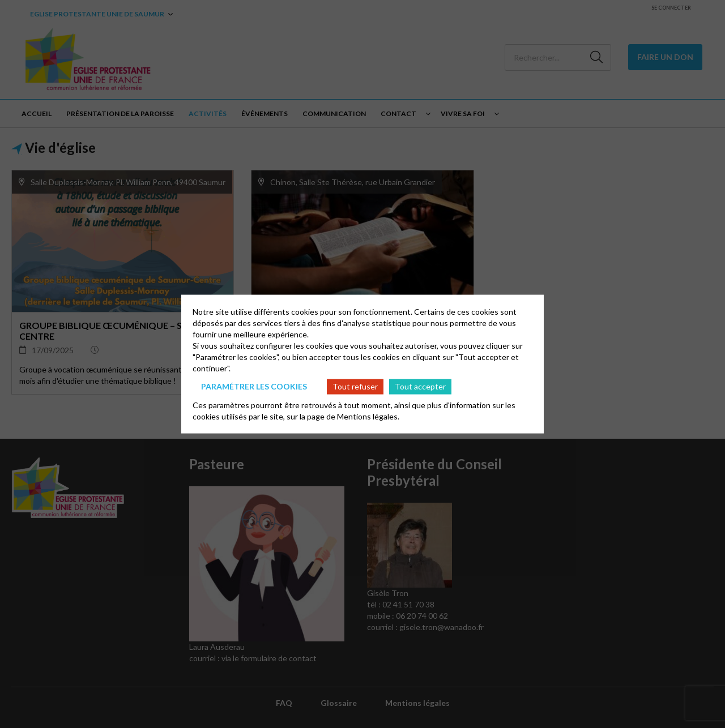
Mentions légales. (368, 416)
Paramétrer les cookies (254, 386)
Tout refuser (355, 386)
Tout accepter (420, 386)
